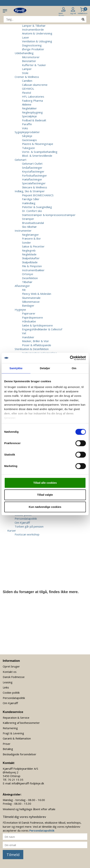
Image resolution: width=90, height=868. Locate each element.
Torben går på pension (29, 526)
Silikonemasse (31, 302)
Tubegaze (28, 148)
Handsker (28, 337)
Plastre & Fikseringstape (38, 144)
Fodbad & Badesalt (34, 120)
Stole (25, 73)
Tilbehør (27, 282)
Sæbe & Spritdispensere (37, 325)
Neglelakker (29, 108)
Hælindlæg (29, 203)
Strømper (28, 219)
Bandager (28, 305)
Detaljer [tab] (45, 368)
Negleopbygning (32, 112)
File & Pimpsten (32, 266)
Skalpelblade (30, 262)
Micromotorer (31, 57)
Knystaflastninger (33, 171)
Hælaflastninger (32, 179)
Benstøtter (29, 61)
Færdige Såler (31, 199)
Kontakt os (10, 672)
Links (6, 687)
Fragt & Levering (13, 733)
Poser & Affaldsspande (37, 345)
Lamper (27, 69)
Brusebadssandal (33, 223)
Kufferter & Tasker (34, 65)
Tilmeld (13, 855)
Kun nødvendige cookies (45, 507)
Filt (24, 290)
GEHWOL (28, 89)
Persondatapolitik (26, 519)
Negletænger (30, 235)
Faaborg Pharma (32, 101)
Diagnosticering (32, 45)
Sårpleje (27, 136)
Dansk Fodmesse (14, 677)
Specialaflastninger (34, 183)
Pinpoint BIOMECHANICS (38, 195)
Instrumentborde (33, 29)
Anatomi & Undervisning (37, 33)
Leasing (8, 682)
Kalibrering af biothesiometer (21, 723)
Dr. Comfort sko (32, 211)
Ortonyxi (27, 274)
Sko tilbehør (29, 227)
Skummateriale (31, 298)
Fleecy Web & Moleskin (37, 294)
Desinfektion (30, 278)
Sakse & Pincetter (33, 246)
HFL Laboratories (33, 96)
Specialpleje (29, 116)
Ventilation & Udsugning (37, 41)
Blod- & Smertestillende (37, 156)
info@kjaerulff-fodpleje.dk (28, 783)
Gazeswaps (29, 140)
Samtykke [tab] (16, 368)
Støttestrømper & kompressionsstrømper (49, 215)
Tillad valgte (45, 495)
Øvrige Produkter (33, 49)
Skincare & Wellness (35, 187)
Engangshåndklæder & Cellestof (42, 329)
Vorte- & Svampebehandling (40, 152)
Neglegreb (29, 250)
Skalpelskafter (31, 258)
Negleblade (29, 254)
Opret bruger (11, 666)
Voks (25, 128)
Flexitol (26, 93)
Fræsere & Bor (31, 238)
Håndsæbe (29, 321)
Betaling (8, 749)
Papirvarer (29, 313)
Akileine (27, 104)
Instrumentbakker (33, 270)
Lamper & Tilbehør (34, 26)
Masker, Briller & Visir (35, 341)
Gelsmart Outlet (32, 164)
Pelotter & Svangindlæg (37, 207)
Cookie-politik (11, 693)
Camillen (27, 81)
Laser (26, 37)
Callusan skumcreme (35, 85)
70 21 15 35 (16, 780)
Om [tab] (74, 368)
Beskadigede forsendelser (20, 754)
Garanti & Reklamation (17, 738)
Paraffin (27, 124)
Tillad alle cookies (45, 483)
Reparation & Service (16, 718)
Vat (24, 333)
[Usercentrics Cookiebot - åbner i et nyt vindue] (70, 358)
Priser (7, 744)
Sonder (26, 243)
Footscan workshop (27, 534)
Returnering (10, 728)
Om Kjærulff (22, 523)
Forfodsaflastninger (34, 175)
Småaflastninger (32, 168)
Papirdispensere (32, 317)
